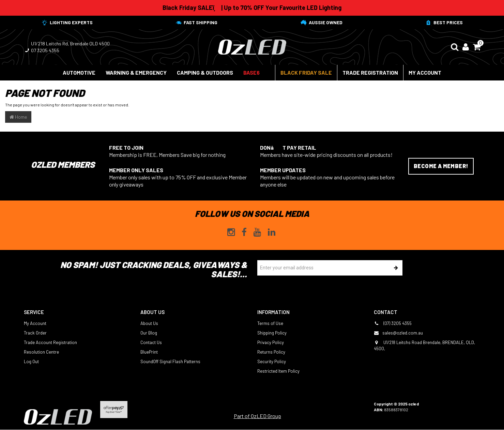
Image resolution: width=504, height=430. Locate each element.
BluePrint (149, 352)
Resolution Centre (41, 352)
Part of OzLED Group (257, 416)
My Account (425, 72)
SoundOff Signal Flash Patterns (170, 361)
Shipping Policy (272, 333)
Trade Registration (370, 72)
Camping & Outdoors (205, 72)
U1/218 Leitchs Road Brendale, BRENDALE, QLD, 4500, (424, 345)
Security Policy (272, 361)
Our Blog (149, 333)
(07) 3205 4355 (393, 323)
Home (18, 117)
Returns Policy (271, 352)
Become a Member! (441, 166)
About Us (149, 323)
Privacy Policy (271, 342)
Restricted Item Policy (278, 371)
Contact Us (151, 342)
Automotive (79, 72)
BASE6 (251, 72)
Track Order (35, 333)
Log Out (31, 361)
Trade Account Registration (50, 342)
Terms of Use (270, 323)
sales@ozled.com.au (398, 333)
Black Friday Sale (306, 72)
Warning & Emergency (136, 72)
